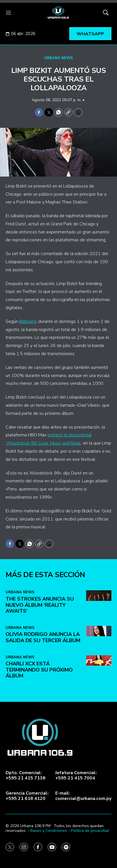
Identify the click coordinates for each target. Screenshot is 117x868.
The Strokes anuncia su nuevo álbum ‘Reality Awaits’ (40, 709)
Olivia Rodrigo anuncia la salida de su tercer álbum (43, 741)
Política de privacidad (90, 831)
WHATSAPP (90, 34)
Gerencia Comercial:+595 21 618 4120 (27, 796)
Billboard (28, 321)
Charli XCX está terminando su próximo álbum (39, 774)
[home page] (58, 13)
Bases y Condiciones (49, 831)
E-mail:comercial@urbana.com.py (83, 796)
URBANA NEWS (58, 58)
